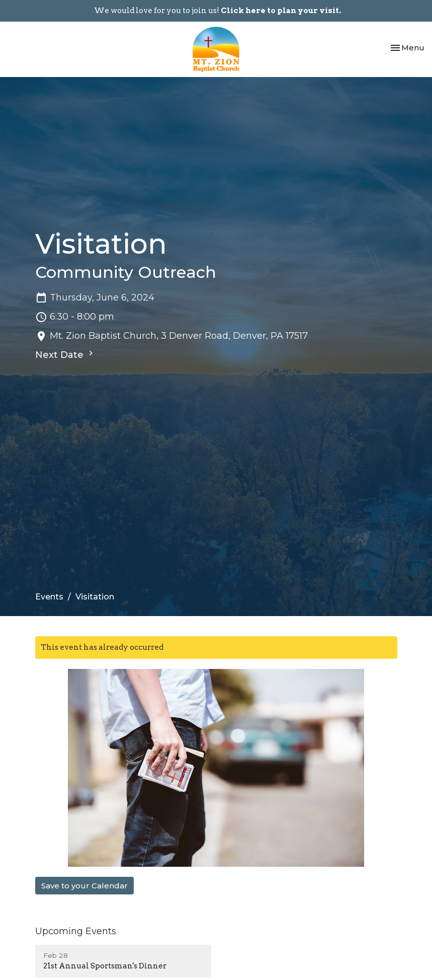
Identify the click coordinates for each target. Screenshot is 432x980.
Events (49, 597)
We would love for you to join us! (218, 11)
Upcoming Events (76, 931)
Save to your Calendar (84, 886)
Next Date (65, 354)
